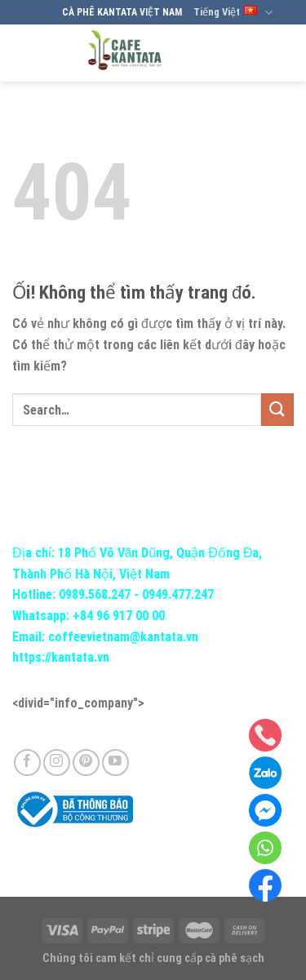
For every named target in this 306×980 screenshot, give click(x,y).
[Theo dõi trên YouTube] (115, 763)
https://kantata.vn (61, 657)
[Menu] (279, 53)
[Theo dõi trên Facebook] (27, 763)
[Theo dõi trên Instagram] (57, 763)
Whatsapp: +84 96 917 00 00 (89, 616)
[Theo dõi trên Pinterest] (86, 763)
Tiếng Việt (233, 13)
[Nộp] (277, 409)
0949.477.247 (178, 594)
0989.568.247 (95, 594)
